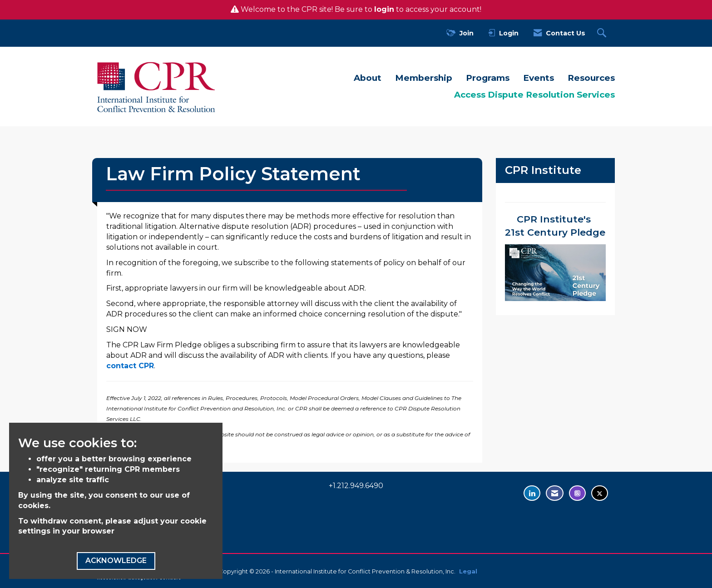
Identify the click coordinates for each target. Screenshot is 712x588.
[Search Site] (603, 33)
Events (539, 78)
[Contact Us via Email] (555, 493)
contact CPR (130, 366)
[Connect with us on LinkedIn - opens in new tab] (532, 493)
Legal (468, 571)
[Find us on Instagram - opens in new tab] (577, 493)
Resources (591, 78)
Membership (424, 78)
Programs (488, 78)
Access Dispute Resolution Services (534, 95)
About (368, 78)
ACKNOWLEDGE (116, 561)
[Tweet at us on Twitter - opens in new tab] (600, 493)
